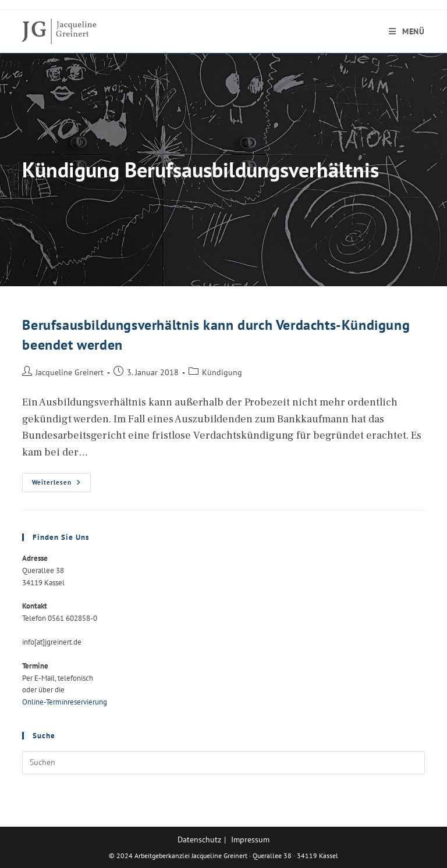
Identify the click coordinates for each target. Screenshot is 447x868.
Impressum (250, 839)
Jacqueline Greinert (70, 372)
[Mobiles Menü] (407, 31)
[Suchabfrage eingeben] (223, 763)
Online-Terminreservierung (65, 702)
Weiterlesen (61, 485)
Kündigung (222, 372)
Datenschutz (199, 839)
